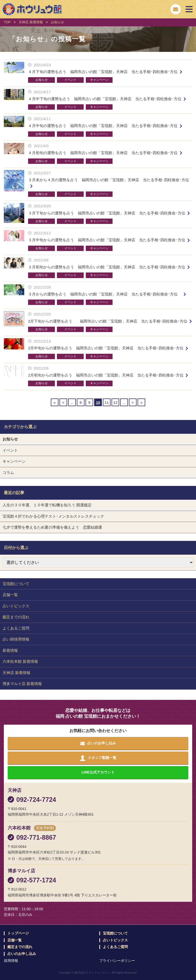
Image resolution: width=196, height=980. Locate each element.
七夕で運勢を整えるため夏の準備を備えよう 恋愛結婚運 (52, 527)
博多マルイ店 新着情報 (22, 684)
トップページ (18, 933)
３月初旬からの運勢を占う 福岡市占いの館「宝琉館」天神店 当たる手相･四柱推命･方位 (107, 267)
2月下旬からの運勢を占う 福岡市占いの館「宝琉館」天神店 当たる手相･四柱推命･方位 (108, 321)
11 (107, 402)
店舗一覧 (10, 595)
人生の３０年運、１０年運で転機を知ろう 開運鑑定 (47, 505)
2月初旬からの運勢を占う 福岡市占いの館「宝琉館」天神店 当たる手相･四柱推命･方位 (106, 375)
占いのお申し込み (22, 954)
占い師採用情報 (16, 639)
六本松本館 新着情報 (20, 661)
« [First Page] (55, 402)
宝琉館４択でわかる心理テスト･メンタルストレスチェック (53, 516)
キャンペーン (99, 80)
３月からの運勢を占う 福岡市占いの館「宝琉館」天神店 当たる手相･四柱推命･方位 (105, 294)
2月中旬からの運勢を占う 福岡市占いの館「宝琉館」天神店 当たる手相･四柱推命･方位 (106, 348)
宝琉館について (16, 584)
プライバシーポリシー (117, 961)
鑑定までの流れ (16, 617)
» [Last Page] (141, 402)
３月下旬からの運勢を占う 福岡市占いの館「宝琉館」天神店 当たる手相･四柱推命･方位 (107, 213)
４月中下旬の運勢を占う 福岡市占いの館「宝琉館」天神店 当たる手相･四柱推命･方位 (105, 99)
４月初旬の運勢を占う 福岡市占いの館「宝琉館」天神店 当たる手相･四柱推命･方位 (103, 153)
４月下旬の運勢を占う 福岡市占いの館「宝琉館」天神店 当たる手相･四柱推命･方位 (103, 72)
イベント (70, 80)
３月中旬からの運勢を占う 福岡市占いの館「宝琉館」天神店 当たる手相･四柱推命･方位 (107, 240)
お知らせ (42, 80)
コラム (8, 472)
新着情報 (10, 650)
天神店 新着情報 (16, 673)
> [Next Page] (133, 402)
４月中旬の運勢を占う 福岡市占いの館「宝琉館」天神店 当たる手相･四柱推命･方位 (103, 126)
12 (115, 402)
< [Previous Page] (63, 402)
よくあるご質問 (16, 628)
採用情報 (11, 961)
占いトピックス (16, 606)
